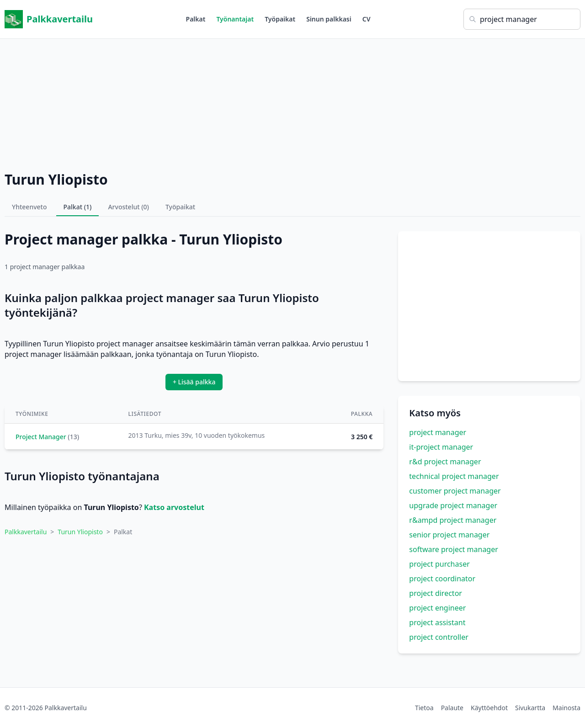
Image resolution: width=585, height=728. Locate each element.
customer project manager (455, 491)
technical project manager (454, 476)
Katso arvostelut (174, 507)
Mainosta (566, 708)
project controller (439, 637)
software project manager (454, 549)
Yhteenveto (29, 207)
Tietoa (424, 708)
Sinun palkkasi (329, 19)
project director (436, 593)
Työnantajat (235, 19)
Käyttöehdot (489, 708)
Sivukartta (530, 708)
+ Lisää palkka (194, 382)
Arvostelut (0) (128, 207)
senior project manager (449, 535)
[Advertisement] (292, 103)
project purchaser (439, 564)
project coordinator (442, 579)
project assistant (437, 622)
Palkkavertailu (49, 19)
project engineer (437, 608)
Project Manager (41, 437)
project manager (438, 432)
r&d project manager (445, 462)
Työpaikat (280, 19)
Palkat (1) (78, 207)
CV (367, 19)
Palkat (196, 19)
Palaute (452, 708)
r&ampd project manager (453, 520)
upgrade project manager (453, 505)
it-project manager (441, 447)
